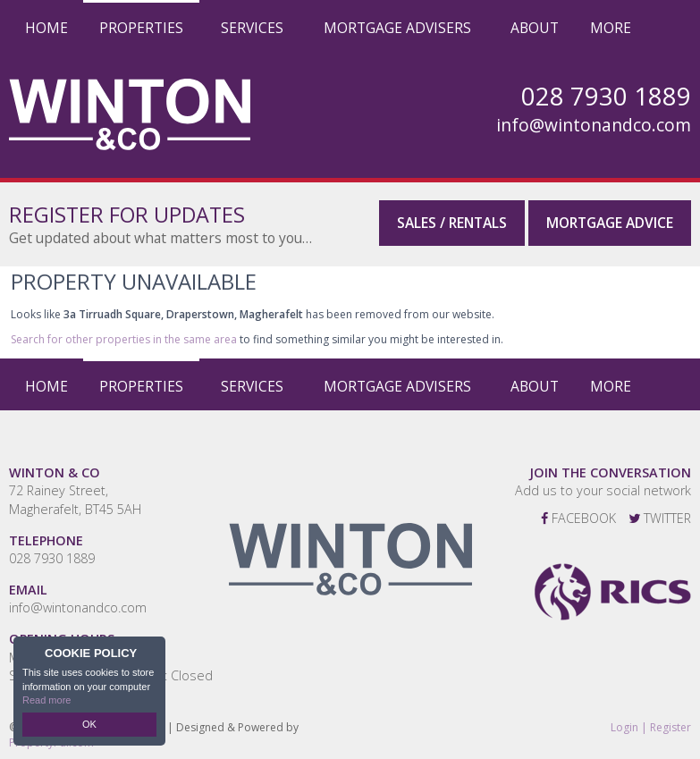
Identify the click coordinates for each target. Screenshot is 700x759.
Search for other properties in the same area (124, 339)
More (611, 28)
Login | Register (651, 728)
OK (89, 724)
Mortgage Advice (610, 223)
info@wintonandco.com (594, 125)
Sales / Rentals (452, 223)
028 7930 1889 (52, 558)
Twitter (660, 518)
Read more (46, 700)
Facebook (578, 518)
